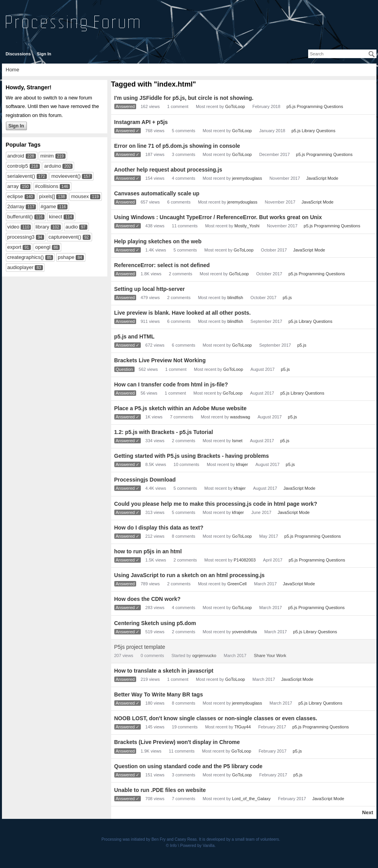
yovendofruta (245, 632)
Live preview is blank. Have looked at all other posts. (183, 313)
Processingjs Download (145, 480)
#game (48, 206)
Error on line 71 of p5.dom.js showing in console (177, 146)
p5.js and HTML (134, 337)
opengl (43, 247)
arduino (52, 166)
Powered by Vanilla (197, 846)
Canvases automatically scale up (157, 193)
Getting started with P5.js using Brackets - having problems (192, 456)
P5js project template (140, 647)
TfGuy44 (243, 727)
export (14, 247)
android (16, 156)
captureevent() (65, 237)
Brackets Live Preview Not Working (160, 360)
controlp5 (18, 166)
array (13, 186)
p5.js (287, 298)
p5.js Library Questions (313, 131)
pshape (66, 257)
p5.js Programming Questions (315, 106)
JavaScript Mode (322, 178)
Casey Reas (186, 839)
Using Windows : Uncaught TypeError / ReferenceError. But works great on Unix (218, 217)
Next (367, 812)
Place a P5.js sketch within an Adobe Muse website (180, 408)
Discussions (18, 54)
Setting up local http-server (150, 289)
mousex (80, 196)
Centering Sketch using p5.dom (155, 623)
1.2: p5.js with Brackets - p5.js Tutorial (164, 432)
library (42, 227)
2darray (16, 206)
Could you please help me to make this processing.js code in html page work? (216, 504)
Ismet (237, 441)
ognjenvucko (204, 655)
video (13, 227)
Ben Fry (158, 839)
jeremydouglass (247, 178)
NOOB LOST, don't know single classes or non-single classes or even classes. (216, 718)
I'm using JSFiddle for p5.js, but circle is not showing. (184, 98)
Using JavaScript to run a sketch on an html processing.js (190, 575)
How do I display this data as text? (159, 528)
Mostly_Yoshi (247, 226)
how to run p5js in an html (148, 551)
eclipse (15, 196)
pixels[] (47, 196)
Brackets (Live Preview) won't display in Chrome (177, 742)
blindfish (235, 298)
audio (72, 227)
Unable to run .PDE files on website (160, 790)
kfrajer (242, 464)
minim (47, 156)
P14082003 (245, 560)
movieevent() (66, 176)
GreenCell (237, 584)
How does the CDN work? (147, 599)
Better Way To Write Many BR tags (159, 694)
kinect (55, 217)
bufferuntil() (20, 217)
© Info (171, 846)
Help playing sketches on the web (158, 241)
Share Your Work (270, 655)
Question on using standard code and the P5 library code (188, 766)
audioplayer (20, 267)
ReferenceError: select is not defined (162, 265)
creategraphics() (26, 257)
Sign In (44, 54)
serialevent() (21, 176)
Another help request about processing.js (168, 170)
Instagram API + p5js (141, 122)
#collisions (47, 186)
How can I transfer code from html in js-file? (171, 384)
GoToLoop (235, 106)
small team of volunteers (257, 839)
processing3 (21, 237)
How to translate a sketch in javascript (164, 671)
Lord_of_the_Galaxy (251, 799)
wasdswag (240, 417)
